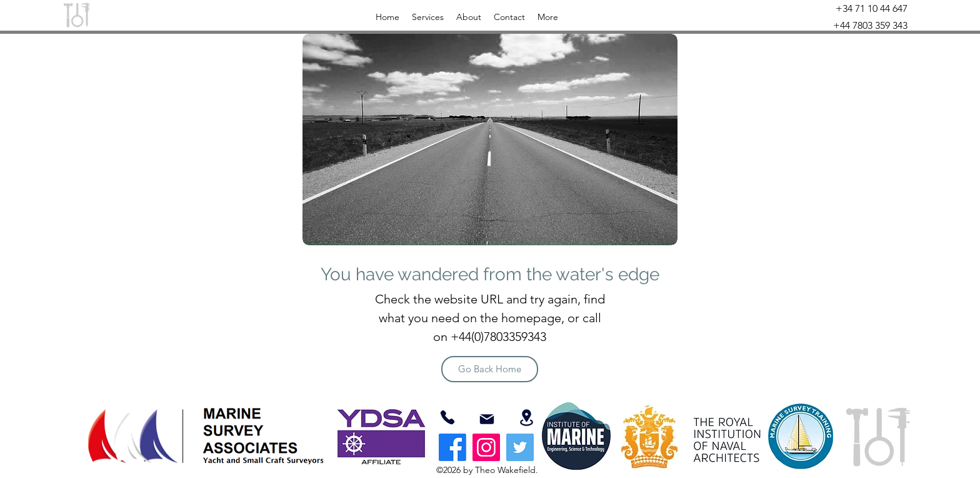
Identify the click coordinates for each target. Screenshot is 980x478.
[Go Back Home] (490, 369)
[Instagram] (486, 447)
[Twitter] (520, 447)
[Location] (526, 418)
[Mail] (487, 419)
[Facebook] (452, 447)
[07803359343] (447, 417)
